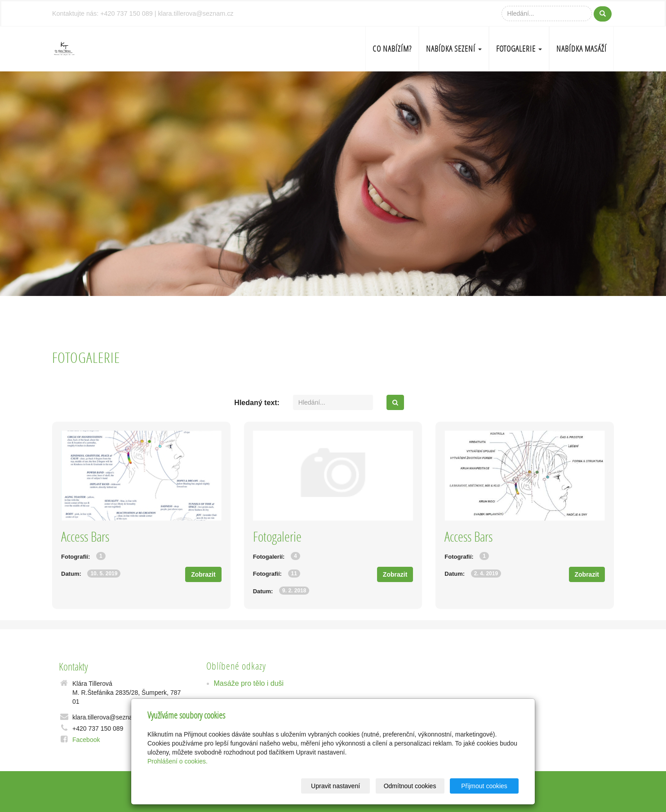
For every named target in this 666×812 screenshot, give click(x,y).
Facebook (86, 740)
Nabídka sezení (454, 49)
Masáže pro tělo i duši (249, 683)
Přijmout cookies (484, 786)
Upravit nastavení (335, 786)
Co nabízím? (392, 49)
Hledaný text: (257, 403)
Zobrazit (203, 574)
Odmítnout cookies (410, 786)
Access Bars (85, 536)
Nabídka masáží (582, 49)
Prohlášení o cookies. (178, 761)
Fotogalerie (519, 49)
